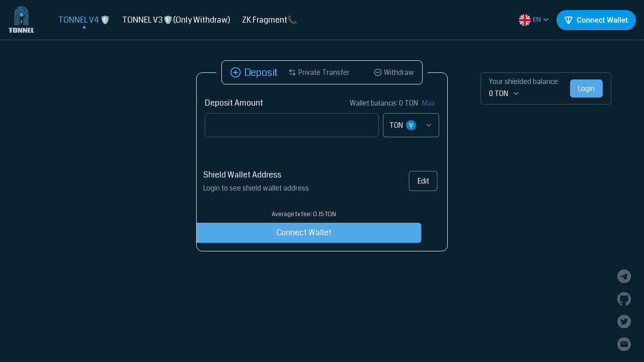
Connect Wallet (288, 233)
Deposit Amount (234, 103)
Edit (420, 181)
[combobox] (411, 125)
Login (586, 88)
